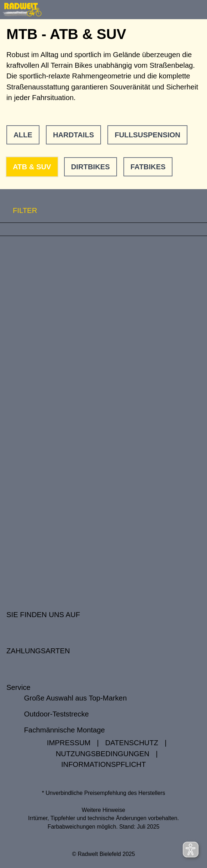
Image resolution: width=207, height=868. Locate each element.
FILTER (18, 211)
